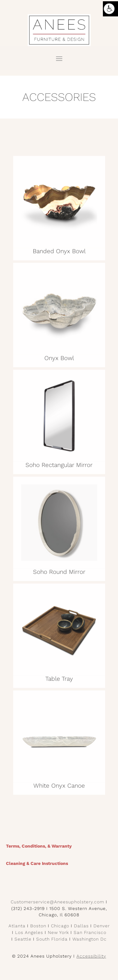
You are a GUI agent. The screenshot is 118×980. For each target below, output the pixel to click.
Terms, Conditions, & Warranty (39, 846)
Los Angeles (29, 932)
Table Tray (59, 680)
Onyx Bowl (59, 360)
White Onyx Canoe (59, 787)
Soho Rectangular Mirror (59, 467)
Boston (38, 926)
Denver (102, 926)
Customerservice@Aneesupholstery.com (57, 902)
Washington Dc (90, 939)
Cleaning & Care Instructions (37, 863)
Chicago (60, 926)
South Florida (52, 939)
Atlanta (17, 926)
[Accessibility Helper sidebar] (110, 9)
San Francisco (90, 932)
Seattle (23, 939)
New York (58, 932)
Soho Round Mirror (59, 573)
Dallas (81, 926)
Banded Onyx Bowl (59, 253)
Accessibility (91, 956)
